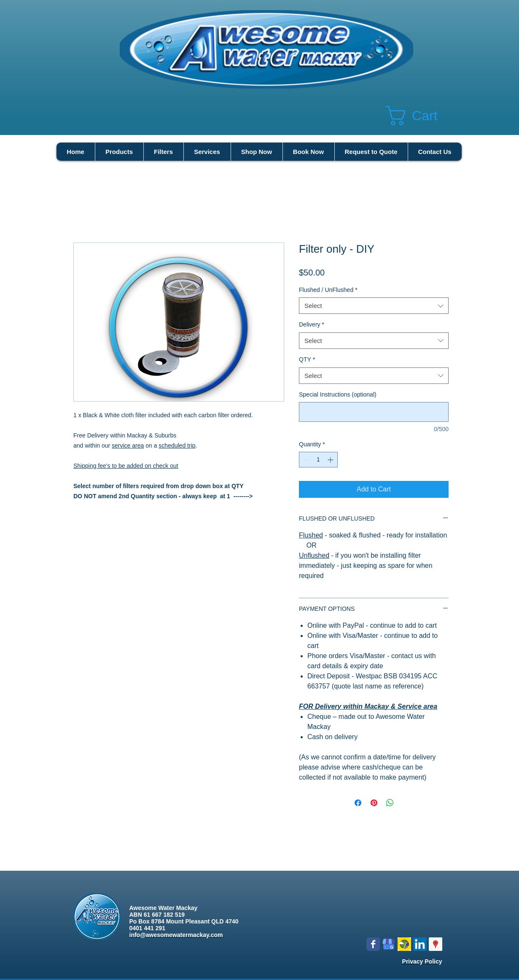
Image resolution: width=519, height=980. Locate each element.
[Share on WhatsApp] (390, 803)
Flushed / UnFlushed (328, 290)
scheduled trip (177, 445)
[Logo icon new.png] (404, 944)
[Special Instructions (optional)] (374, 412)
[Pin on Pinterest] (374, 803)
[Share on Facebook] (358, 803)
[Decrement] (305, 460)
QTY (307, 359)
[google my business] (389, 944)
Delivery (312, 324)
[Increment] (331, 460)
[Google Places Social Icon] (436, 944)
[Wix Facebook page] (373, 944)
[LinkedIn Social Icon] (420, 944)
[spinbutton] (318, 460)
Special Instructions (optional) (338, 394)
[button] (424, 116)
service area (128, 445)
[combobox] (374, 306)
